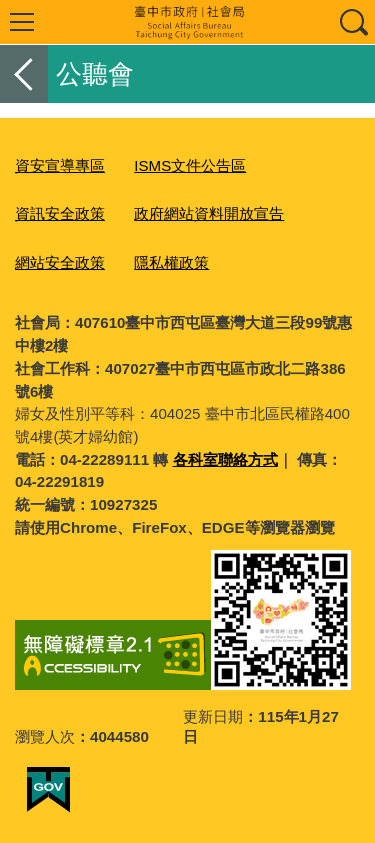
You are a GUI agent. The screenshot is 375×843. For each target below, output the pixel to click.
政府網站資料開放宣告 (209, 213)
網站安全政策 (60, 262)
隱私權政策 (171, 262)
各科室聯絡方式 (225, 459)
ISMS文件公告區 (190, 165)
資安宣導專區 (60, 165)
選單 (22, 22)
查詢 (353, 22)
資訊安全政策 (60, 213)
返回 (24, 74)
